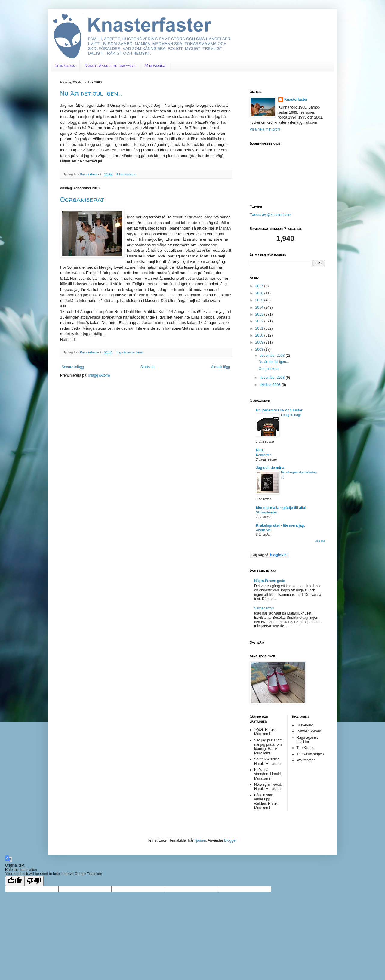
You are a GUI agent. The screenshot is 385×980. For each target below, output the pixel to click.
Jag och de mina (270, 468)
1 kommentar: (127, 174)
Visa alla (320, 541)
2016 (260, 293)
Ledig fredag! (291, 415)
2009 (260, 342)
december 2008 (273, 356)
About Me (263, 530)
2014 (260, 307)
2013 (260, 314)
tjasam (200, 840)
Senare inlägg (73, 367)
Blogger (230, 840)
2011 (260, 328)
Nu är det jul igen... (91, 93)
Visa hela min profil (265, 129)
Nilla (260, 450)
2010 (260, 335)
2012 (260, 321)
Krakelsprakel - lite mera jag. (280, 525)
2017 (260, 286)
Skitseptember (267, 512)
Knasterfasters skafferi (110, 65)
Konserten (264, 455)
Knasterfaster (296, 100)
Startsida (65, 65)
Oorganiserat (82, 199)
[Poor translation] (34, 881)
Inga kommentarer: (131, 352)
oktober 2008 (271, 385)
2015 (260, 300)
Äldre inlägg (221, 367)
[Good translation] (15, 881)
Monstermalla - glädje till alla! (281, 508)
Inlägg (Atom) (99, 375)
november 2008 (273, 378)
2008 (260, 350)
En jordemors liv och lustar (279, 410)
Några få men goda (270, 581)
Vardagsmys (264, 608)
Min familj (155, 65)
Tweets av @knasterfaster (271, 215)
